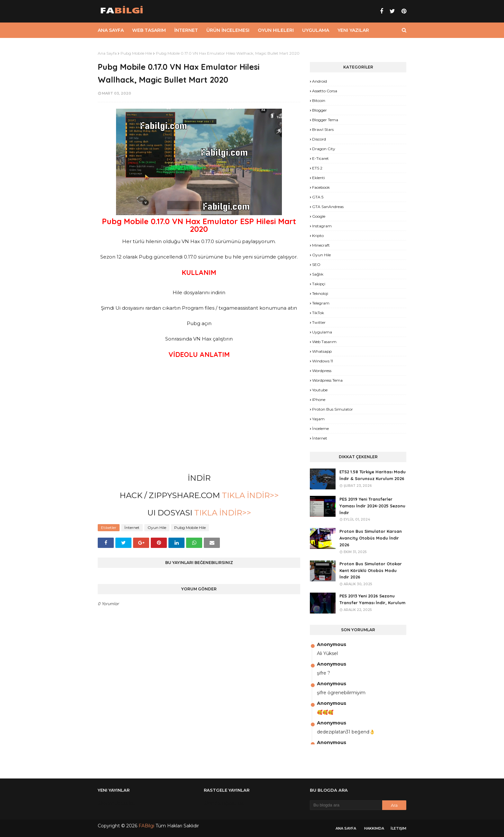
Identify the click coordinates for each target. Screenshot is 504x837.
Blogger (319, 110)
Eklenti (319, 178)
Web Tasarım (324, 342)
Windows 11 (323, 361)
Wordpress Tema (327, 380)
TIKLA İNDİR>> (249, 495)
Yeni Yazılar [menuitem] (353, 30)
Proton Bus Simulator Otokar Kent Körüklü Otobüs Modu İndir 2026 (371, 570)
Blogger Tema (325, 120)
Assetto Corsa (325, 91)
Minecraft (321, 245)
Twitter (319, 322)
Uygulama (322, 332)
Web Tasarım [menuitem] (149, 30)
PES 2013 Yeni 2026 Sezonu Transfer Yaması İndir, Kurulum (372, 599)
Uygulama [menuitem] (316, 30)
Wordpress (322, 371)
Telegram (321, 303)
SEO (316, 264)
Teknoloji (320, 293)
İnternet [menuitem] (186, 30)
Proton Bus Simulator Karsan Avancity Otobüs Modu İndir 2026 (371, 538)
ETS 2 (317, 168)
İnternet (132, 528)
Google (319, 216)
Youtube (320, 390)
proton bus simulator (333, 409)
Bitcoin (319, 100)
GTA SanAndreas (328, 207)
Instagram (322, 226)
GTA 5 (318, 197)
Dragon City (324, 149)
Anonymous (332, 644)
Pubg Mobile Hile (136, 53)
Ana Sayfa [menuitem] (111, 30)
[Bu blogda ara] (346, 805)
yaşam (318, 419)
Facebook (321, 187)
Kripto (318, 236)
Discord (319, 139)
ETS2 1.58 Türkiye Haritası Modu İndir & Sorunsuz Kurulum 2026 (373, 475)
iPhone (319, 400)
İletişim (398, 828)
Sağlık (318, 274)
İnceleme (320, 428)
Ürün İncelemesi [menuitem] (228, 30)
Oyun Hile (157, 528)
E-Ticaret (320, 158)
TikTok (318, 313)
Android (319, 81)
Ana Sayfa (107, 53)
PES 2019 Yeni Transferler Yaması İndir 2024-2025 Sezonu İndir (372, 506)
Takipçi (319, 284)
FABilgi (146, 826)
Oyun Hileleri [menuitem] (276, 30)
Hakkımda (374, 828)
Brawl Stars (323, 129)
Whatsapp (322, 351)
